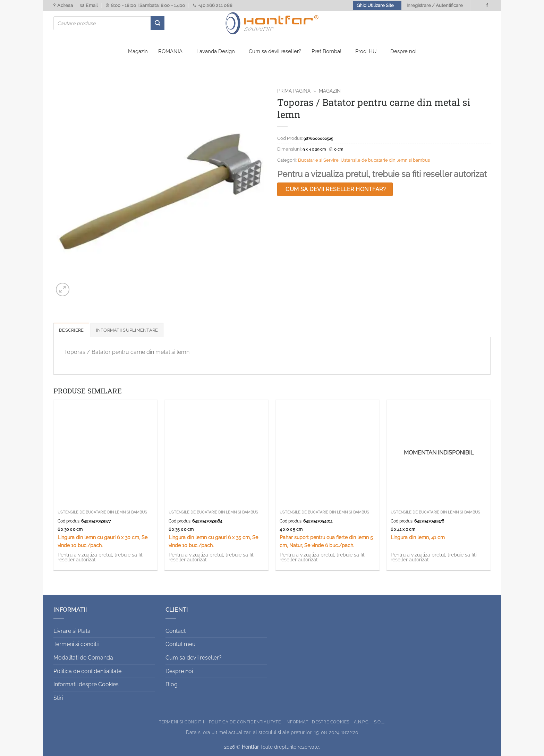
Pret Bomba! (326, 51)
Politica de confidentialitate (87, 671)
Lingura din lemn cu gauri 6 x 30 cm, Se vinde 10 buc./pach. (103, 541)
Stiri (58, 698)
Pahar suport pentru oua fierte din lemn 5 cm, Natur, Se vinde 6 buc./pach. (326, 541)
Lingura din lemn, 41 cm (418, 537)
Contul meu (181, 644)
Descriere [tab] (71, 330)
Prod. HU (366, 51)
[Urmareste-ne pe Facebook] (487, 6)
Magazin (138, 51)
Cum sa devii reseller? (275, 51)
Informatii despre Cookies (86, 684)
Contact (176, 631)
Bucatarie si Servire (318, 160)
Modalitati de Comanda (83, 658)
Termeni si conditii (76, 644)
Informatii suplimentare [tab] (127, 330)
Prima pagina (294, 91)
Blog (172, 684)
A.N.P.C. (362, 722)
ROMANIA (170, 51)
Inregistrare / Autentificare (435, 5)
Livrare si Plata (72, 631)
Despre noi (403, 51)
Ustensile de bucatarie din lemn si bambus (385, 160)
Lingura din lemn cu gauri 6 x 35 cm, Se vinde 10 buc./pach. (213, 541)
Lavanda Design (216, 51)
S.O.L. (380, 722)
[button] (63, 290)
